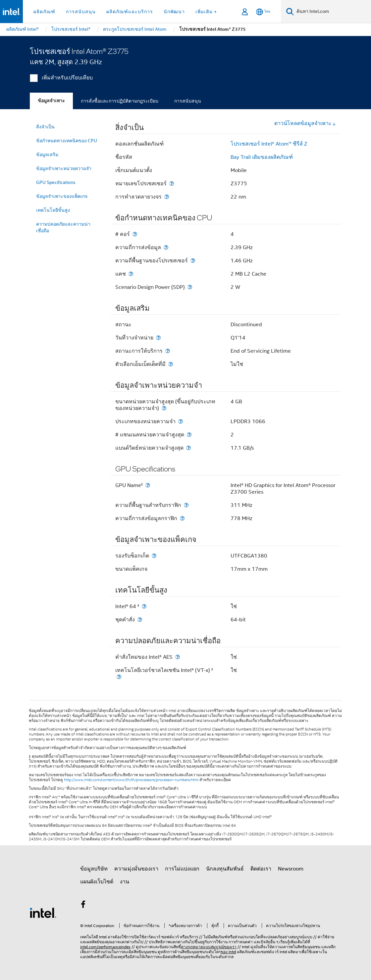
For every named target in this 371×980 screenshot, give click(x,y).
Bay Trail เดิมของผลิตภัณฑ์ (262, 157)
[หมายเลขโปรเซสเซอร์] (172, 183)
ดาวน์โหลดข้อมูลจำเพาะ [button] (305, 123)
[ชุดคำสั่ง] (140, 620)
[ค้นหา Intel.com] (332, 12)
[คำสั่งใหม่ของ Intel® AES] (178, 657)
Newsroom (291, 869)
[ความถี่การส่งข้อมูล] (166, 247)
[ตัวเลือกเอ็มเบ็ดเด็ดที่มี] (171, 364)
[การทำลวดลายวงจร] (167, 197)
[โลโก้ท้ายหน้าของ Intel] (43, 913)
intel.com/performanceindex (105, 947)
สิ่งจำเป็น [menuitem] (45, 127)
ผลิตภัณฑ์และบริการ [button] (130, 12)
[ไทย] (263, 12)
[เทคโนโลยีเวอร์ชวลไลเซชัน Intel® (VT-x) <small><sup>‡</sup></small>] (119, 677)
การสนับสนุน (188, 101)
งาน (125, 882)
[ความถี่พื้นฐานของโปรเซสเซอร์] (193, 261)
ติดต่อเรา (261, 869)
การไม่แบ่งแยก (182, 869)
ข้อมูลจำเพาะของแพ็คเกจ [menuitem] (62, 196)
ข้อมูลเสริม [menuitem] (47, 155)
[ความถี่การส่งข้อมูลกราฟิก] (182, 518)
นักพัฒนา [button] (174, 12)
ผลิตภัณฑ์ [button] (44, 12)
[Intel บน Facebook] (83, 906)
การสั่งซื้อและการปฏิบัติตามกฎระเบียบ (120, 101)
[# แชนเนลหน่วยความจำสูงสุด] (189, 435)
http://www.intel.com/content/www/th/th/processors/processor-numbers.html (131, 780)
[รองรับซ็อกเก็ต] (154, 556)
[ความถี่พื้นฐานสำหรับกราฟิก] (186, 505)
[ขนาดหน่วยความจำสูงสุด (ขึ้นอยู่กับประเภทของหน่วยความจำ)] (164, 408)
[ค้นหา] (290, 11)
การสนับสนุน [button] (81, 12)
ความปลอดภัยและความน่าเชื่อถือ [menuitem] (63, 227)
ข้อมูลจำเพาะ (51, 101)
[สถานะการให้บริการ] (168, 351)
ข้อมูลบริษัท (94, 869)
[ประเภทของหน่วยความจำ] (181, 421)
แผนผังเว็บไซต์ (97, 882)
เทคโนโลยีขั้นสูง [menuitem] (53, 210)
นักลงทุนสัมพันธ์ (225, 869)
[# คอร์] (135, 234)
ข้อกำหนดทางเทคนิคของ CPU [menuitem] (67, 141)
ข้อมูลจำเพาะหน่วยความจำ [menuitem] (64, 168)
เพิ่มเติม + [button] (206, 12)
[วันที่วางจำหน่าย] (158, 338)
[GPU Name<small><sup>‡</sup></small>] (148, 485)
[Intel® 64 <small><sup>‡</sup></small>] (144, 606)
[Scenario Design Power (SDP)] (190, 287)
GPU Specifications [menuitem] (56, 182)
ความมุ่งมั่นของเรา (136, 869)
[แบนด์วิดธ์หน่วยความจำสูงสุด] (188, 448)
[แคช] (131, 274)
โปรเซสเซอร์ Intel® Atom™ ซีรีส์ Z (269, 144)
